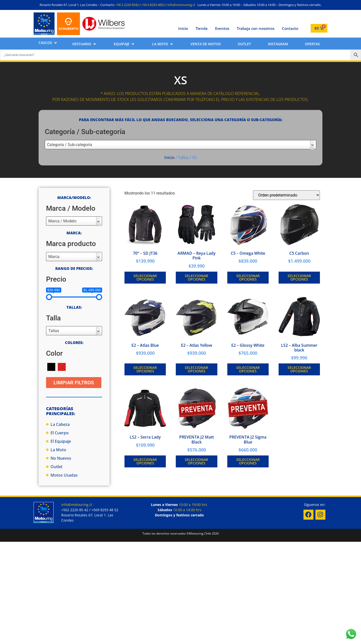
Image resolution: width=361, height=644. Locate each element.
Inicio (183, 28)
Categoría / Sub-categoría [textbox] (70, 145)
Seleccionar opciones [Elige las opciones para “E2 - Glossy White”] (248, 369)
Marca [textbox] (54, 257)
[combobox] (180, 145)
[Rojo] (62, 367)
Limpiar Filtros (74, 383)
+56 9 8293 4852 (153, 5)
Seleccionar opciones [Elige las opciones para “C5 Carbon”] (299, 277)
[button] (48, 43)
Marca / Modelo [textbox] (62, 221)
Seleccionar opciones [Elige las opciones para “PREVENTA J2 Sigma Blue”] (248, 461)
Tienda (202, 28)
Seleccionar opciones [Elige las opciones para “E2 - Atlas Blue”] (145, 369)
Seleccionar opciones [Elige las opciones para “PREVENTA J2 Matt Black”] (196, 461)
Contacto (290, 28)
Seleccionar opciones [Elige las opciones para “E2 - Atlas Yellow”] (196, 369)
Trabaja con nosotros (256, 28)
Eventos (222, 28)
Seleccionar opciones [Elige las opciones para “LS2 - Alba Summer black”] (299, 369)
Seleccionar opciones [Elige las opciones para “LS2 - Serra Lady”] (145, 461)
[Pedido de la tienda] (286, 195)
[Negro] (51, 367)
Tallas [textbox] (54, 331)
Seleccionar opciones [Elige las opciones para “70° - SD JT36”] (145, 277)
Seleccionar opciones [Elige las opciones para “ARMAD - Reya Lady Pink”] (196, 277)
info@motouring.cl (181, 5)
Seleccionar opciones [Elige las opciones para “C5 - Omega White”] (248, 277)
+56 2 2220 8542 (127, 5)
